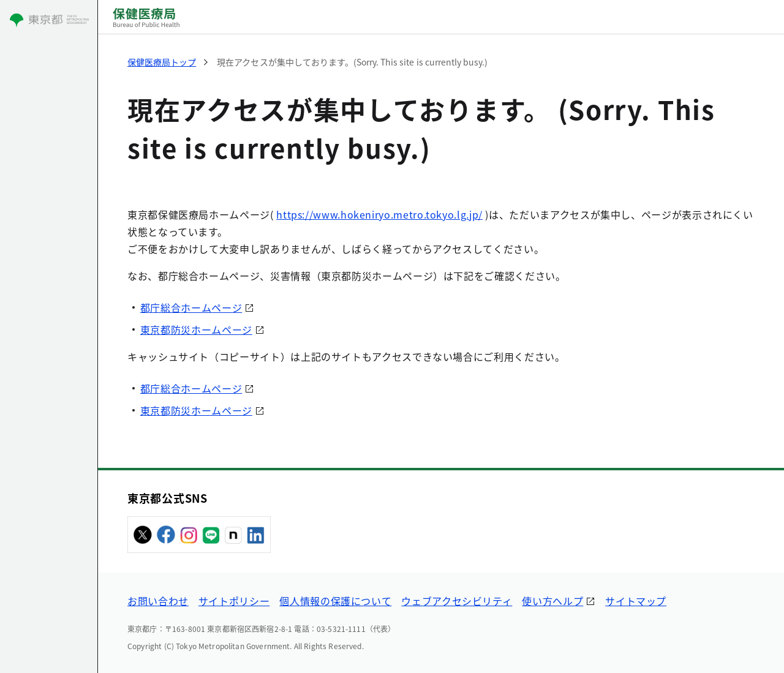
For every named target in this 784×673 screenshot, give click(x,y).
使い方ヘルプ (552, 601)
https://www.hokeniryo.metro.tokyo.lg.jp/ (379, 214)
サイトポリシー (234, 601)
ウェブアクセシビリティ (457, 601)
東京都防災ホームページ (196, 329)
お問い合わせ (158, 601)
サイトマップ (636, 601)
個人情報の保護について (335, 601)
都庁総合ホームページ (191, 307)
